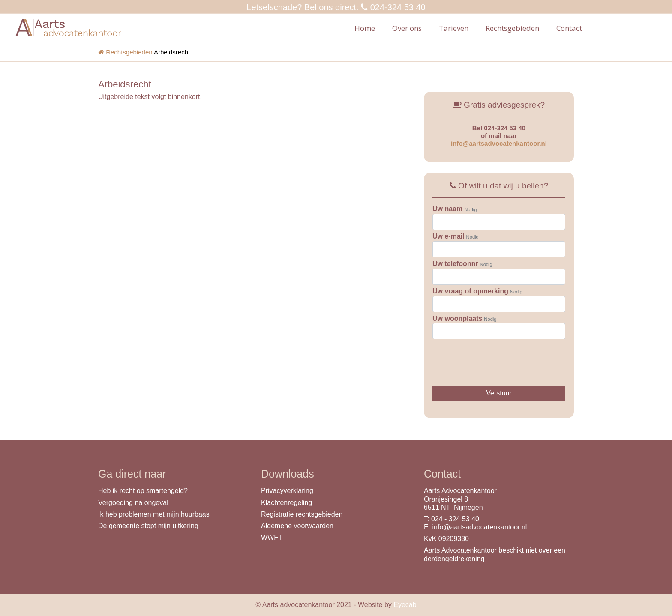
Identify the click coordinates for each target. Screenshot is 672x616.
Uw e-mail (448, 236)
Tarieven (454, 28)
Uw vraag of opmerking (470, 291)
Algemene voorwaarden (297, 526)
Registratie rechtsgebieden (302, 514)
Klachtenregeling (286, 503)
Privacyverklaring (287, 491)
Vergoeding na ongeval (133, 503)
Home (365, 28)
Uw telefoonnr (455, 264)
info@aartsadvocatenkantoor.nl (499, 143)
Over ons (407, 28)
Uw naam (447, 209)
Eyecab (405, 605)
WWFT (272, 537)
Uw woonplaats (457, 318)
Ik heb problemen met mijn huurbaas (154, 514)
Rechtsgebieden (512, 28)
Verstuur (499, 393)
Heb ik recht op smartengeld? (143, 491)
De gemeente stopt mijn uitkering (148, 526)
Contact (569, 28)
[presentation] (498, 358)
